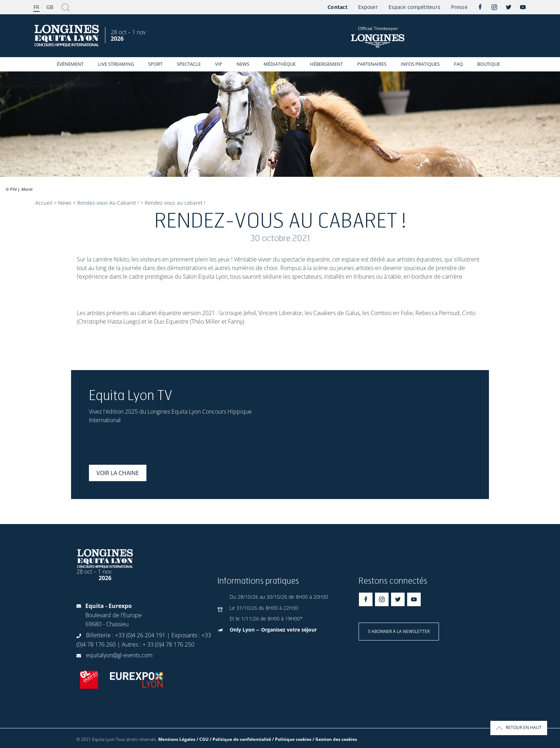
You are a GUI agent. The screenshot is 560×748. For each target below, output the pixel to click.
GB (50, 7)
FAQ (458, 64)
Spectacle (189, 64)
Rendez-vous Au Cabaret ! (108, 203)
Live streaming (116, 64)
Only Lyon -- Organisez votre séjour (273, 630)
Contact (337, 7)
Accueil (44, 203)
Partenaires (372, 64)
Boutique (489, 64)
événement (70, 64)
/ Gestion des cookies (335, 739)
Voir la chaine (118, 473)
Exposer (368, 7)
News (243, 64)
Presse (459, 7)
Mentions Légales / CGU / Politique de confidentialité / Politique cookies (235, 739)
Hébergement (326, 64)
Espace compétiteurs (414, 7)
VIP (219, 64)
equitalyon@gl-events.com (119, 655)
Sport (155, 64)
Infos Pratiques (420, 64)
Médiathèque (280, 64)
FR (36, 7)
